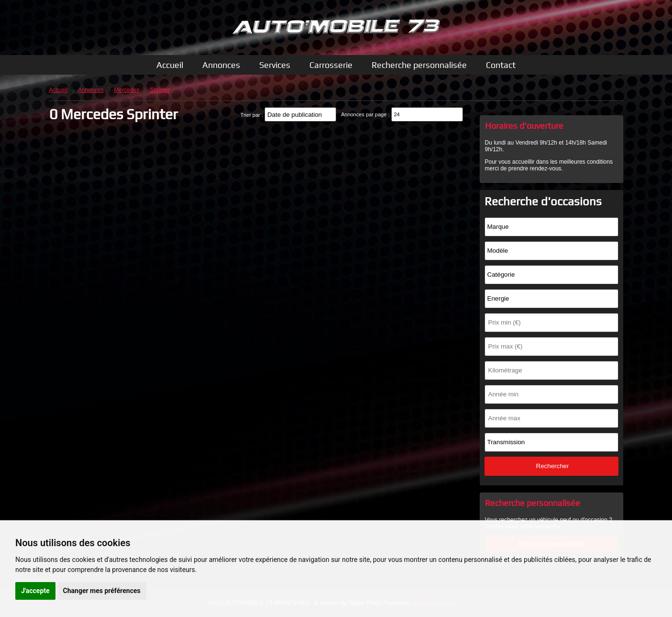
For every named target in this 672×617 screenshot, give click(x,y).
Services (275, 65)
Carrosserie (331, 65)
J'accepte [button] (35, 591)
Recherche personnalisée (419, 65)
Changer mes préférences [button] (102, 591)
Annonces (221, 65)
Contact (501, 65)
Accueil (170, 65)
